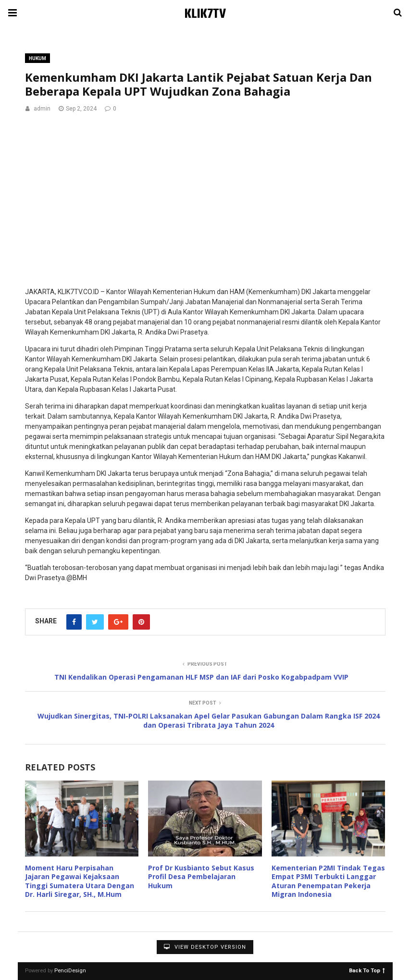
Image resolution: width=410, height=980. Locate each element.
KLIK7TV (205, 14)
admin (42, 109)
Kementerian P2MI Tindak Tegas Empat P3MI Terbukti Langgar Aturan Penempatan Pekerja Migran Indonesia (328, 881)
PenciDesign (70, 971)
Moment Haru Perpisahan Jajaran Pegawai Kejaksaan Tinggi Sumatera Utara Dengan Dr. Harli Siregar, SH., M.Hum (80, 881)
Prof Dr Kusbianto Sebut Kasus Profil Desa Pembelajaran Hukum (201, 876)
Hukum (37, 58)
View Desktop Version (205, 947)
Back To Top (367, 970)
